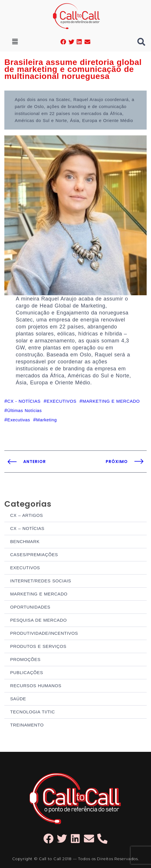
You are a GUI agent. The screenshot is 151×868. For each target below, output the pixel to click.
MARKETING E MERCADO (39, 594)
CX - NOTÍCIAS (24, 401)
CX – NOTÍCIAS (27, 528)
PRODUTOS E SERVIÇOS (38, 646)
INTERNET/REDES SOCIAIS (41, 581)
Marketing (46, 420)
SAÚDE (18, 699)
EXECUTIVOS (25, 568)
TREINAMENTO (27, 725)
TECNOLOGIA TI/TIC (33, 712)
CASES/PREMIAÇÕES (34, 555)
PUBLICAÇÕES (27, 672)
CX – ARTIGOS (27, 515)
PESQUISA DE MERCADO (38, 620)
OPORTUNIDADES (30, 607)
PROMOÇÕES (25, 659)
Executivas (19, 420)
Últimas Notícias (25, 410)
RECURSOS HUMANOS (36, 686)
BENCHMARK (25, 541)
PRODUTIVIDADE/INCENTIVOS (44, 633)
